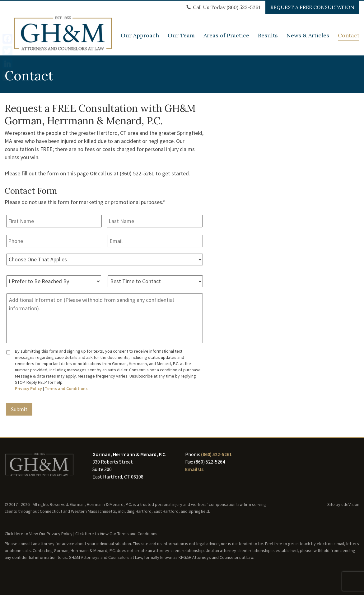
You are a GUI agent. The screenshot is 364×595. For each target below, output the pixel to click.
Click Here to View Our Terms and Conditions (116, 534)
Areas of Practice (226, 38)
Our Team (181, 38)
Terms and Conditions (66, 388)
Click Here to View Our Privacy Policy (39, 534)
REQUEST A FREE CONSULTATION (312, 7)
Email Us (194, 469)
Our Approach (140, 38)
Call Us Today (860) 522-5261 (227, 7)
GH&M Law (64, 29)
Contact (349, 38)
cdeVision (350, 504)
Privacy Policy (28, 388)
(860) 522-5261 (216, 454)
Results (268, 38)
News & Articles (308, 38)
